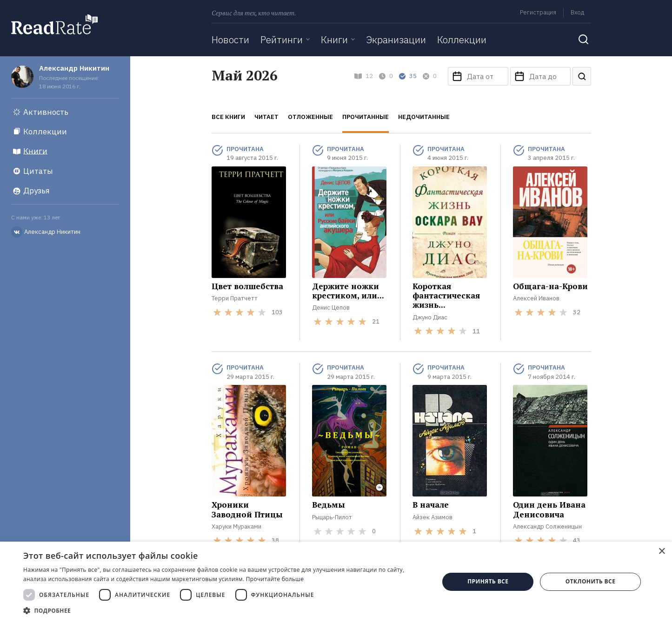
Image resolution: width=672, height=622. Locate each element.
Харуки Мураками (236, 526)
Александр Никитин (74, 68)
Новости (230, 40)
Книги (334, 40)
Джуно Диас (430, 317)
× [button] (662, 552)
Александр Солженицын (547, 526)
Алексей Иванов (536, 298)
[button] (225, 610)
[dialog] (336, 582)
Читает (266, 117)
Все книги (228, 117)
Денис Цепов (331, 308)
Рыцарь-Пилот (332, 517)
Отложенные (310, 117)
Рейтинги (282, 40)
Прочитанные (366, 117)
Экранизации (396, 40)
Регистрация (538, 12)
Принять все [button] (488, 581)
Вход (577, 12)
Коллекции (462, 40)
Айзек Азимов (432, 517)
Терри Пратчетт (235, 298)
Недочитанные (424, 117)
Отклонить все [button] (590, 581)
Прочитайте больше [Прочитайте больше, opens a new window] (275, 579)
